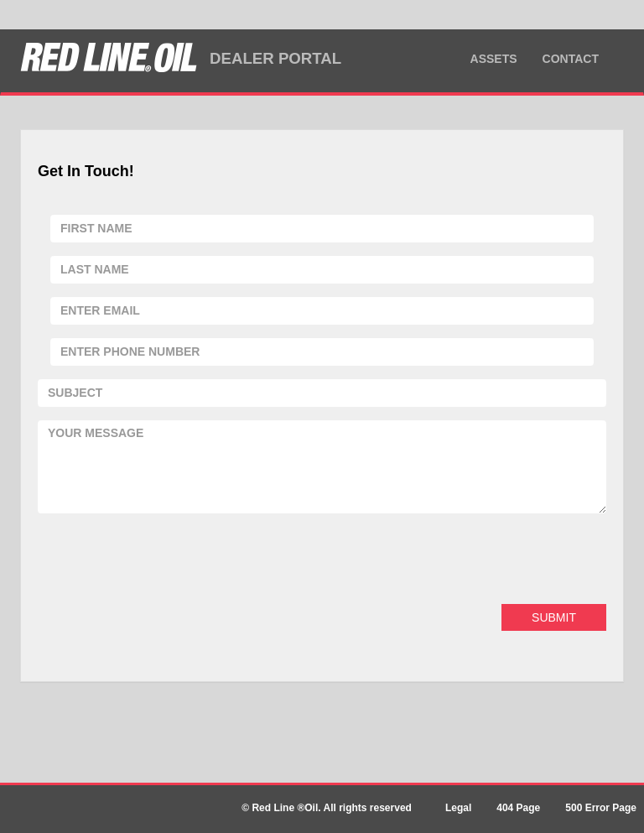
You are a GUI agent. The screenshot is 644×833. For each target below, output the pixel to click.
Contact (571, 59)
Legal (458, 808)
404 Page (518, 808)
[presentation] (165, 559)
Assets (494, 59)
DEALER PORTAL (275, 58)
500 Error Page (601, 808)
